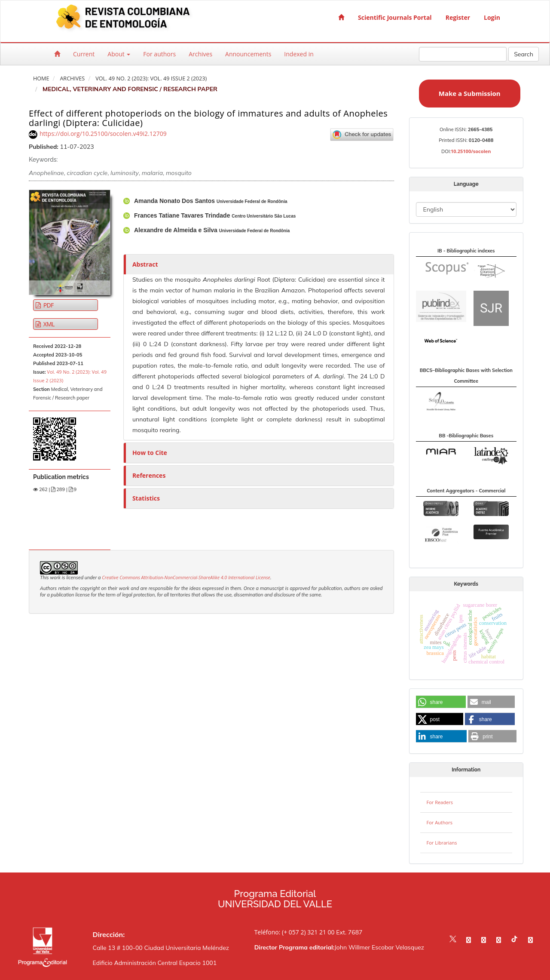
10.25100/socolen (471, 151)
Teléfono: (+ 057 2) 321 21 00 (295, 932)
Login (492, 17)
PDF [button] (48, 305)
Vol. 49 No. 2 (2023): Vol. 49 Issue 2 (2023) (151, 78)
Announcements (248, 54)
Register (458, 17)
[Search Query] (463, 54)
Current (84, 54)
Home (41, 78)
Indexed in (299, 54)
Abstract (145, 264)
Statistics (146, 498)
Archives (200, 54)
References (149, 475)
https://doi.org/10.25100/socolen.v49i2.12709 (103, 134)
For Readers (440, 802)
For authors (159, 54)
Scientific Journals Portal (395, 17)
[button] (441, 702)
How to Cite (150, 453)
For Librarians (442, 843)
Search (524, 54)
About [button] (119, 54)
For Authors (440, 822)
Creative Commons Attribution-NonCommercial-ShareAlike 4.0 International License (186, 578)
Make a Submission (470, 93)
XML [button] (48, 324)
